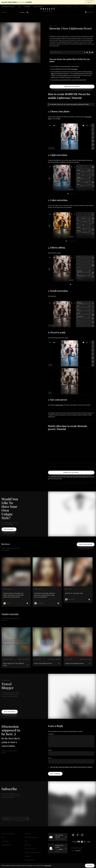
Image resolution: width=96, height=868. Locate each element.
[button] (89, 12)
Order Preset (38, 7)
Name (50, 750)
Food (61, 7)
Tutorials (27, 7)
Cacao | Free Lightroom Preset (43, 663)
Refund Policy (30, 860)
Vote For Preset (10, 712)
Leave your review (86, 544)
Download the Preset (72, 87)
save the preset (59, 405)
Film (76, 7)
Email (50, 758)
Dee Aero (78, 851)
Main (51, 25)
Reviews (28, 834)
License (27, 856)
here (59, 119)
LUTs (19, 7)
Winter (83, 7)
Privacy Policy (30, 849)
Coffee (90, 7)
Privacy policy (48, 866)
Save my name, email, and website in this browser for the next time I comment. (71, 767)
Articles (28, 845)
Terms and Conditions (33, 853)
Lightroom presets (8, 7)
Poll (26, 841)
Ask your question (31, 838)
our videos (75, 69)
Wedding (69, 7)
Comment (51, 734)
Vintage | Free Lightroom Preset (74, 663)
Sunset (54, 7)
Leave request (9, 529)
